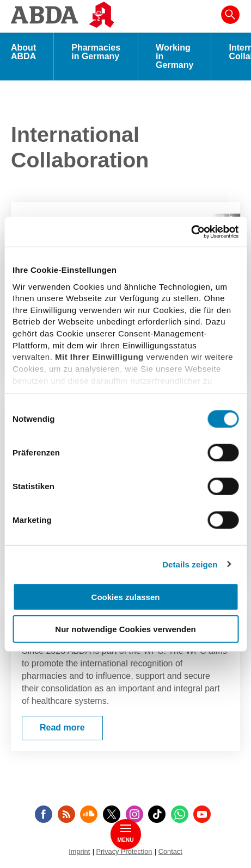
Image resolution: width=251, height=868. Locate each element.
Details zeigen (190, 564)
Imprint (79, 851)
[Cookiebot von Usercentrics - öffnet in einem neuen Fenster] (191, 232)
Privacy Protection (124, 851)
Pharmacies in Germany (96, 52)
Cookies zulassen (126, 597)
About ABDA (23, 52)
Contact (170, 851)
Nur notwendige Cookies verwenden (125, 629)
